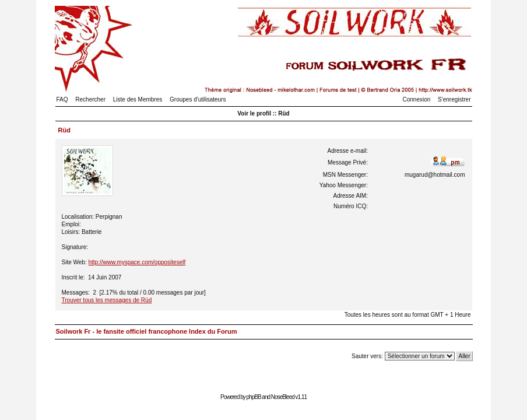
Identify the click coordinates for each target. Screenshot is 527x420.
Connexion (417, 99)
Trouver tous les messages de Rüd (107, 300)
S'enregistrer (454, 99)
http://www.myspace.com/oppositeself (137, 262)
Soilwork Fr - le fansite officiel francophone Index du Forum (147, 331)
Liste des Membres (138, 99)
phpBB (254, 397)
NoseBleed (283, 397)
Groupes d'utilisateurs (198, 99)
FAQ (62, 99)
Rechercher (90, 99)
